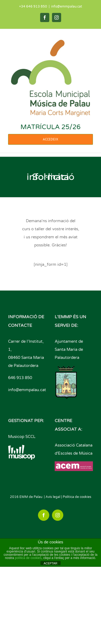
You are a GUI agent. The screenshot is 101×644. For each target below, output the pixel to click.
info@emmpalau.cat (67, 6)
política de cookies (28, 558)
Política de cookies (77, 497)
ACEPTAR (50, 563)
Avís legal (53, 497)
